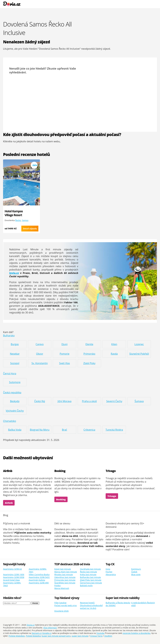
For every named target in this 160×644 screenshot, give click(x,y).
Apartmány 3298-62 (12, 569)
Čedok (134, 572)
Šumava (139, 401)
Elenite (89, 344)
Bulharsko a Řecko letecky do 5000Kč (118, 604)
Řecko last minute (88, 572)
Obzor (40, 354)
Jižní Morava (64, 401)
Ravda (114, 354)
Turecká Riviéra (114, 430)
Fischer (109, 572)
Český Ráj (40, 401)
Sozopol (15, 363)
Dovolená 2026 (61, 611)
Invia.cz (14, 273)
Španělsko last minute (65, 583)
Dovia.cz (31, 625)
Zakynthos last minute (65, 577)
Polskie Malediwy (17, 636)
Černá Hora (10, 373)
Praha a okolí (89, 401)
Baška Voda (15, 430)
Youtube (100, 633)
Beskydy (15, 401)
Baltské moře (86, 585)
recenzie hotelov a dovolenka (136, 633)
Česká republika (12, 392)
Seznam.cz (37, 633)
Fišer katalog (60, 603)
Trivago (112, 496)
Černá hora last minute (91, 583)
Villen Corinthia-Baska (39, 574)
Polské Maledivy (34, 636)
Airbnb (9, 503)
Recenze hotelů (87, 603)
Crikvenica (89, 430)
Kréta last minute (88, 574)
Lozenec (139, 344)
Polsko (58, 585)
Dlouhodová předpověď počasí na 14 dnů (91, 607)
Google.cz (47, 633)
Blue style (136, 574)
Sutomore (15, 382)
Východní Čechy (15, 411)
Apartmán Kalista (37, 580)
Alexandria (111, 574)
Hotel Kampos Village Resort (14, 213)
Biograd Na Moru (40, 430)
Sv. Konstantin (40, 363)
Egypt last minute (63, 569)
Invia (108, 569)
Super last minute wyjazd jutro (56, 636)
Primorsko (89, 354)
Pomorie (64, 354)
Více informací (50, 628)
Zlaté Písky (89, 363)
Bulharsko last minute (90, 577)
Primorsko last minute (65, 580)
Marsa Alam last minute (66, 572)
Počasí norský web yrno (66, 605)
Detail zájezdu (30, 229)
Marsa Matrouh (62, 588)
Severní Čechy (114, 401)
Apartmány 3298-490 (39, 583)
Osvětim (108, 636)
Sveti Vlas (64, 363)
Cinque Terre (96, 636)
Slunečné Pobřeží (139, 354)
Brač (64, 430)
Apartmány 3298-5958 (14, 577)
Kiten (114, 344)
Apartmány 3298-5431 (39, 577)
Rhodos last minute (64, 574)
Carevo (40, 344)
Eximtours (136, 569)
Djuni (64, 344)
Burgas (15, 344)
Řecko (18, 220)
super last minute (80, 636)
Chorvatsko (10, 421)
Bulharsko (9, 335)
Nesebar (15, 354)
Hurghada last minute (90, 569)
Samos (25, 220)
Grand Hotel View (11, 580)
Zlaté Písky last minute (91, 580)
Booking (61, 499)
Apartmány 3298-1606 (14, 574)
